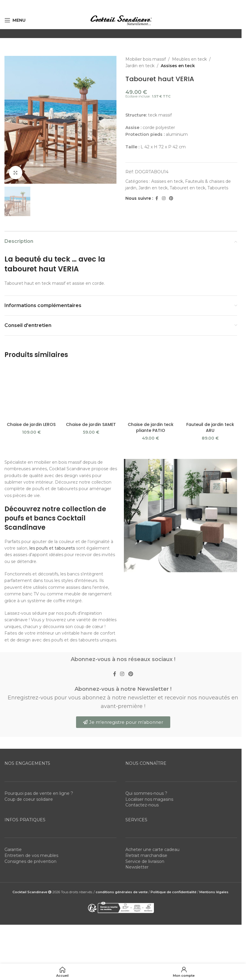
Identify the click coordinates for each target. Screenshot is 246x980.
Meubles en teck (189, 59)
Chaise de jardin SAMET (91, 377)
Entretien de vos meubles (31, 813)
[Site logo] (121, 20)
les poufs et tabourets (52, 506)
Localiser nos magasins (149, 757)
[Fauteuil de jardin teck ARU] (210, 371)
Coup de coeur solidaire (29, 757)
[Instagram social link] (164, 198)
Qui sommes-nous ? (146, 751)
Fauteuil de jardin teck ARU (210, 386)
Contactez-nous (142, 763)
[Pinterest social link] (171, 198)
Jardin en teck (140, 66)
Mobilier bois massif (146, 59)
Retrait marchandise (146, 813)
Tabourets (218, 188)
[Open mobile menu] (15, 20)
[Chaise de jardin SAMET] (91, 368)
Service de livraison (145, 819)
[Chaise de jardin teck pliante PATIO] (151, 371)
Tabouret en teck (187, 188)
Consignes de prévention (30, 819)
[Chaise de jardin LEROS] (31, 368)
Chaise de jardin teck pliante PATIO (151, 386)
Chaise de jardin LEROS (31, 377)
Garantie (13, 808)
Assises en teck (178, 66)
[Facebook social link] (157, 198)
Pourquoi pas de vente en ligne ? (39, 751)
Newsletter (137, 825)
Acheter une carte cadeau (152, 808)
